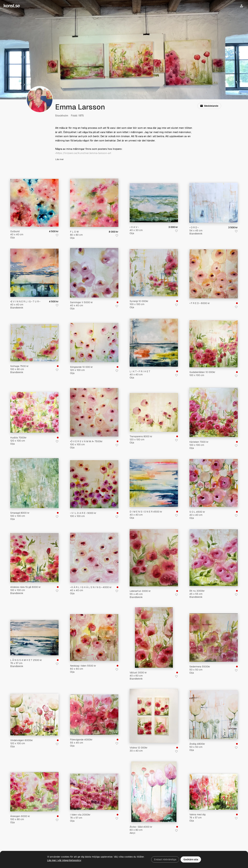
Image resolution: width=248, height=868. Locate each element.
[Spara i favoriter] (57, 235)
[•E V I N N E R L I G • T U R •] (34, 273)
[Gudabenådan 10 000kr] (214, 344)
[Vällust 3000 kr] (154, 637)
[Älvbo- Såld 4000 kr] (154, 792)
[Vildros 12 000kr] (154, 716)
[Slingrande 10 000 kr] (94, 343)
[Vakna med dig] (214, 792)
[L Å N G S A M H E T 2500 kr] (34, 638)
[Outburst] (34, 203)
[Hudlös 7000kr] (34, 412)
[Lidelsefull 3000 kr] (154, 558)
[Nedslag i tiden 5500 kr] (94, 637)
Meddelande (209, 106)
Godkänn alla (191, 859)
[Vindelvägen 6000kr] (34, 715)
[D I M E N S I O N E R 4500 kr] (154, 483)
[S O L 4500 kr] (214, 483)
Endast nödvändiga (165, 859)
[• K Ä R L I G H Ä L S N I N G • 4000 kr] (94, 558)
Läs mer (60, 159)
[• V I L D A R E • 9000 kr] (94, 484)
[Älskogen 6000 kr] (34, 792)
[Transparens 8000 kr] (154, 412)
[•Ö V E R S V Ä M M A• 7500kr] (94, 412)
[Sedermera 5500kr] (214, 638)
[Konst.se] (12, 6)
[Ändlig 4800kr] (214, 715)
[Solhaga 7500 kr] (34, 343)
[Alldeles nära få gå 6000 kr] (34, 558)
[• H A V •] (154, 203)
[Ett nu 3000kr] (214, 558)
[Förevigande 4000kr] (94, 715)
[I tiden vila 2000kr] (94, 792)
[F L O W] (94, 203)
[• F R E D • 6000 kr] (214, 274)
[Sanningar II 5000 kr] (94, 273)
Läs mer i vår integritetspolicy (64, 860)
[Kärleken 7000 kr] (214, 412)
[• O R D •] (214, 203)
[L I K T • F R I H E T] (154, 343)
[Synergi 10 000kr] (154, 273)
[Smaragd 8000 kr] (34, 483)
